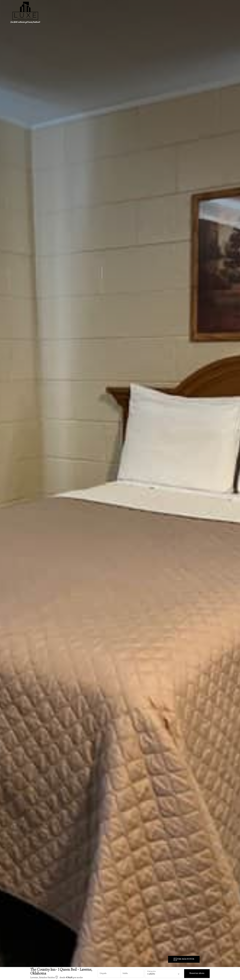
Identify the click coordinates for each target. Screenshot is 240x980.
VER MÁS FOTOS (184, 959)
